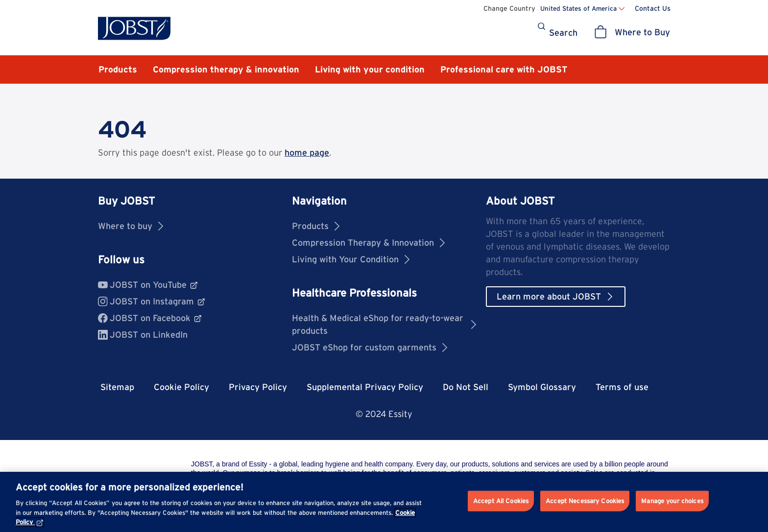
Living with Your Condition (351, 259)
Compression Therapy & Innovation (368, 243)
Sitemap (117, 387)
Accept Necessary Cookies (585, 501)
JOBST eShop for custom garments (370, 347)
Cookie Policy (181, 387)
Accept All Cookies (501, 501)
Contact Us (653, 8)
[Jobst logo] (134, 28)
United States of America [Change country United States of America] (578, 8)
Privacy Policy (258, 387)
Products (316, 226)
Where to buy (131, 226)
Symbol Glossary (542, 387)
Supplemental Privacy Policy (365, 387)
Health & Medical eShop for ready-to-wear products (384, 324)
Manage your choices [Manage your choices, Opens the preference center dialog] (672, 501)
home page (307, 152)
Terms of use (622, 387)
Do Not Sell (466, 387)
